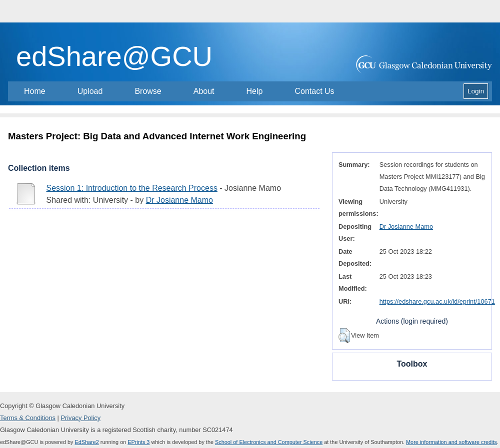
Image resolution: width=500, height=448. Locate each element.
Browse (148, 91)
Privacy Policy (80, 418)
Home (35, 91)
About (204, 91)
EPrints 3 (138, 442)
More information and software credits (451, 442)
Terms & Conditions (28, 418)
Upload (90, 91)
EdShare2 (86, 442)
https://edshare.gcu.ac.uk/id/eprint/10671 (437, 301)
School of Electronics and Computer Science (269, 442)
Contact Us (314, 91)
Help (255, 91)
